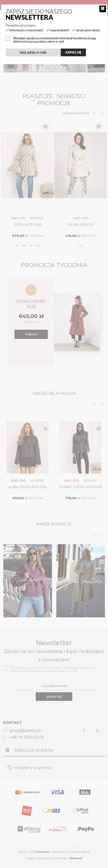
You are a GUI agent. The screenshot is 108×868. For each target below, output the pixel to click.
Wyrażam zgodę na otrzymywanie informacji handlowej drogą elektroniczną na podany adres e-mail (55, 40)
